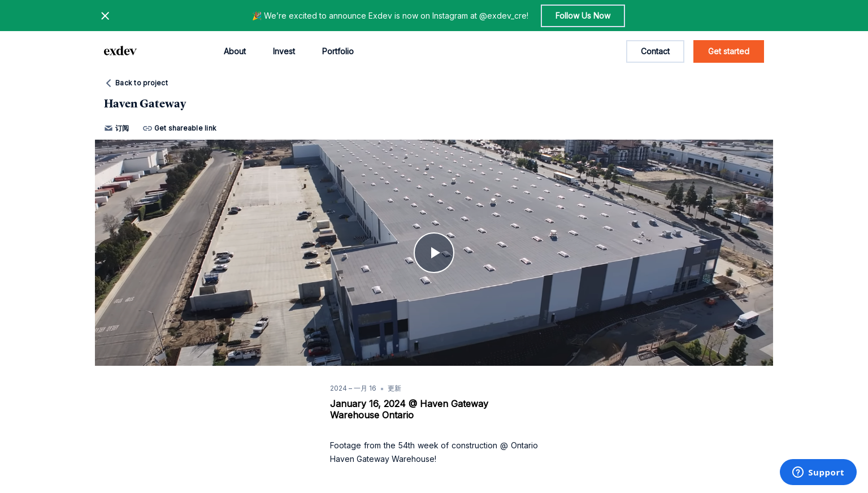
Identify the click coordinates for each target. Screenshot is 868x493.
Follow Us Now (583, 16)
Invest (284, 51)
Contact (655, 51)
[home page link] (120, 51)
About (235, 51)
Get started (729, 51)
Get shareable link (180, 128)
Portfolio (338, 51)
